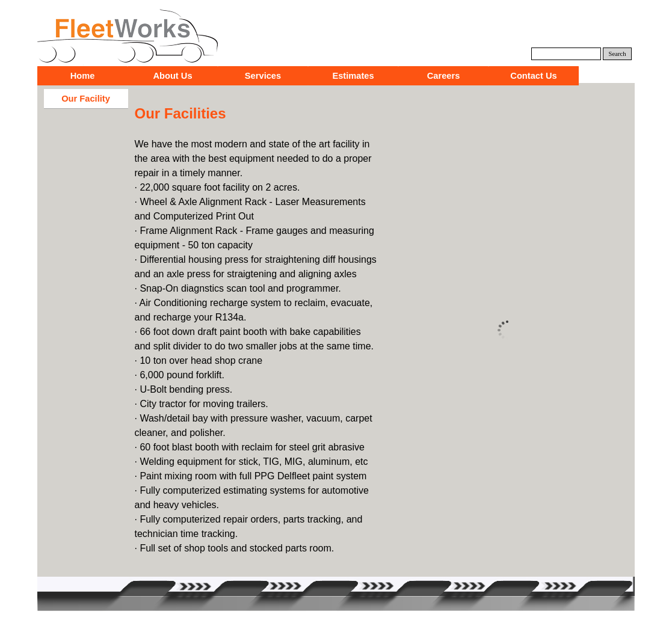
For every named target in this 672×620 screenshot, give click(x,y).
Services (263, 76)
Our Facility (86, 99)
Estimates (353, 76)
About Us (172, 76)
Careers (444, 76)
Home (83, 76)
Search (618, 54)
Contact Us (533, 76)
